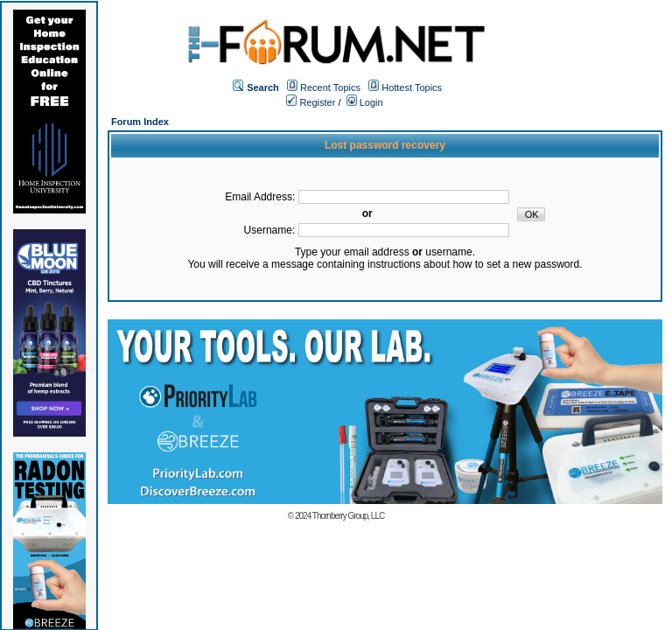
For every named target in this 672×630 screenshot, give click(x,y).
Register (311, 102)
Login (365, 102)
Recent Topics (330, 87)
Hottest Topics (412, 87)
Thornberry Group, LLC (348, 516)
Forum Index (140, 122)
